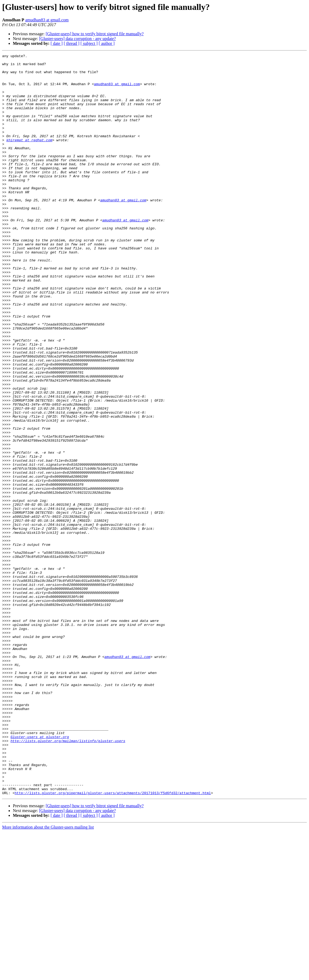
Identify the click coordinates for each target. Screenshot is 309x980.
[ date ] (57, 43)
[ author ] (107, 43)
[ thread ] (72, 43)
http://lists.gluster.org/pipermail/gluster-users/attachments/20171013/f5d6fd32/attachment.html (113, 941)
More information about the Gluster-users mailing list (48, 975)
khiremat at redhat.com (29, 158)
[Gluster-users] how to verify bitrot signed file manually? (95, 34)
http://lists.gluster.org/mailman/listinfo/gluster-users (68, 879)
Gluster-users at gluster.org (40, 874)
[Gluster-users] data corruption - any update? (77, 39)
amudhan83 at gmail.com (47, 20)
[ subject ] (89, 43)
